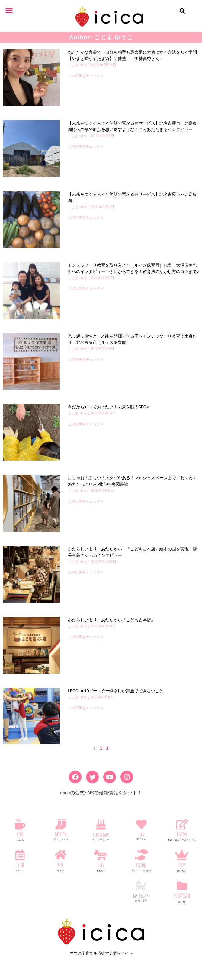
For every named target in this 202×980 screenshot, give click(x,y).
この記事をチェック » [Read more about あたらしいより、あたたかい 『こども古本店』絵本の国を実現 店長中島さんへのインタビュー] (85, 572)
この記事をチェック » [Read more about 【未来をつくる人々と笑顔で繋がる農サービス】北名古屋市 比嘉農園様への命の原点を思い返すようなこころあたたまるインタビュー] (85, 147)
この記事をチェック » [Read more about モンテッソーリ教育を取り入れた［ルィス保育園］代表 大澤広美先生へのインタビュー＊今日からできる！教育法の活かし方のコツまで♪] (85, 288)
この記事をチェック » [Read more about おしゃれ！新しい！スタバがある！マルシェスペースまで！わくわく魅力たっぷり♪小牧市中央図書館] (85, 501)
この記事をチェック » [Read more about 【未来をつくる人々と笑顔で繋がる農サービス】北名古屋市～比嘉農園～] (85, 217)
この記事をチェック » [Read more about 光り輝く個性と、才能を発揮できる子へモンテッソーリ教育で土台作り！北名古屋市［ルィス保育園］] (85, 360)
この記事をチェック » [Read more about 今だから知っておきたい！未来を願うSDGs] (85, 424)
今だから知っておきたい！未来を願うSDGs (108, 407)
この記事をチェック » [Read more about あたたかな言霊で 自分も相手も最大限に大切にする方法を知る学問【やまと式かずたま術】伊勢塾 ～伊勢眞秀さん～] (85, 76)
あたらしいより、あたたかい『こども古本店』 (111, 620)
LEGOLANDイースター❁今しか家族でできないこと (115, 691)
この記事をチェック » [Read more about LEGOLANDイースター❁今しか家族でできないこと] (85, 708)
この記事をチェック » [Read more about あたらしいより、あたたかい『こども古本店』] (85, 637)
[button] (9, 10)
